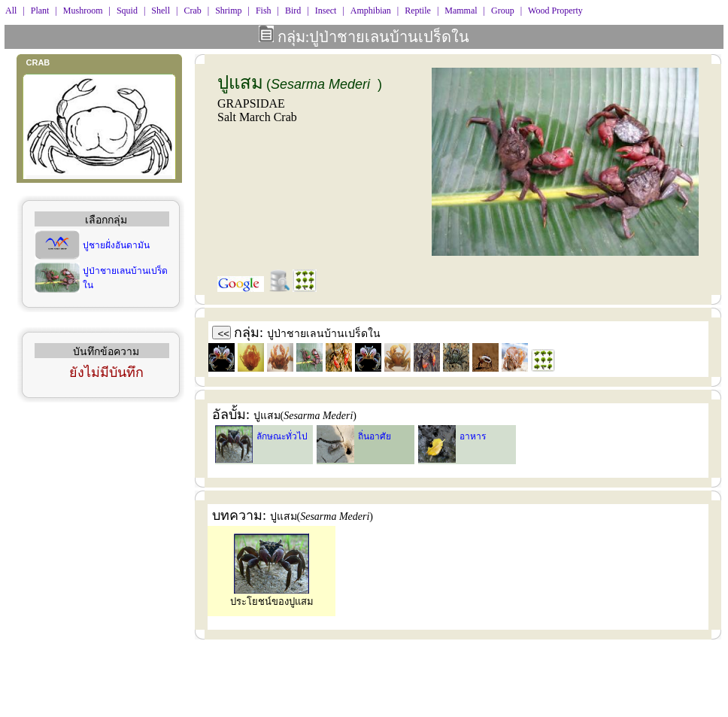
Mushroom (83, 11)
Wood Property (555, 11)
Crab (192, 11)
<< (224, 334)
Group (503, 11)
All (11, 11)
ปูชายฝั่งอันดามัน (116, 245)
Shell (161, 11)
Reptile (418, 11)
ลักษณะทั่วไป (282, 436)
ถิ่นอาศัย (375, 436)
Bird (293, 11)
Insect (326, 11)
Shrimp (228, 11)
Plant (40, 11)
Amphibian (371, 11)
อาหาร (473, 436)
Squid (127, 11)
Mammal (461, 11)
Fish (264, 11)
